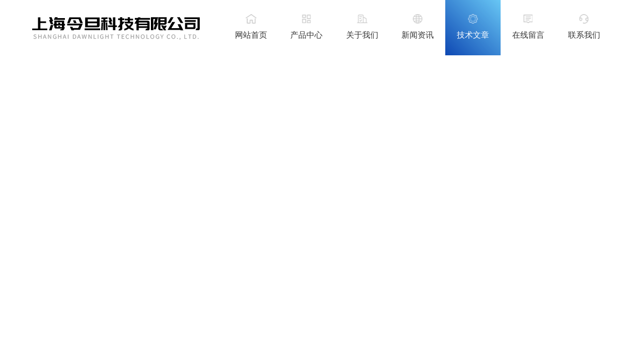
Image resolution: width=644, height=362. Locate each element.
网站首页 (251, 35)
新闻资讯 (418, 35)
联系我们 (584, 35)
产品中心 (306, 35)
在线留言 (528, 35)
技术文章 (473, 35)
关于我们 (362, 35)
